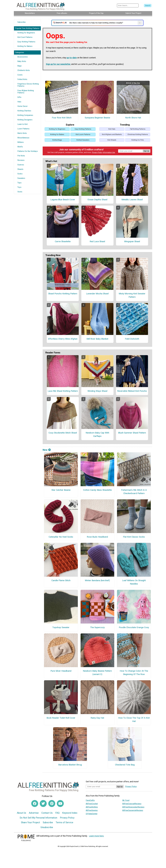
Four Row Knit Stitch (62, 118)
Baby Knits (22, 61)
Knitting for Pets (138, 140)
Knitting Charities (24, 111)
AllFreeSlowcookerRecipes (133, 807)
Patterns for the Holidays (28, 151)
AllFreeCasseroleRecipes (133, 810)
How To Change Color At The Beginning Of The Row (134, 673)
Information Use (109, 152)
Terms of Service (64, 822)
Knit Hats (112, 129)
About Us (21, 813)
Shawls (20, 169)
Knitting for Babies (25, 46)
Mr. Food (126, 800)
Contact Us (47, 813)
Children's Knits (24, 70)
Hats (19, 102)
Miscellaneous (23, 138)
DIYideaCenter (92, 814)
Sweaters (21, 178)
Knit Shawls (112, 140)
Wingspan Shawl (132, 241)
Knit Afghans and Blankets (112, 134)
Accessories (23, 57)
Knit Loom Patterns (83, 134)
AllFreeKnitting (92, 807)
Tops (19, 183)
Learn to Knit (22, 124)
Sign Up (146, 151)
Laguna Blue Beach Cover (63, 200)
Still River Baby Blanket (97, 339)
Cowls (20, 75)
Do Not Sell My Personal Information (38, 818)
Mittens (21, 142)
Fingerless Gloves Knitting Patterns (28, 85)
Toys (19, 187)
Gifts (19, 97)
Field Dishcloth (132, 339)
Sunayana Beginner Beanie (97, 118)
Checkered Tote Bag (125, 765)
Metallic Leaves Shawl (132, 200)
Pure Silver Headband (61, 671)
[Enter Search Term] (128, 5)
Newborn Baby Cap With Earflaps (97, 434)
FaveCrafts (90, 800)
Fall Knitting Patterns (138, 129)
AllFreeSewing (92, 810)
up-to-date (72, 58)
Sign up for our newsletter (58, 64)
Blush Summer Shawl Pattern (132, 433)
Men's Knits (22, 133)
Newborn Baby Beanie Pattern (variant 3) (97, 673)
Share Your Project (30, 822)
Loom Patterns (23, 129)
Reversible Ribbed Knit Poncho (132, 391)
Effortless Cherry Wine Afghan (63, 339)
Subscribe (21, 22)
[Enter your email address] (101, 786)
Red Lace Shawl (97, 241)
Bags (19, 66)
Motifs (20, 147)
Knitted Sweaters (83, 140)
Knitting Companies (25, 115)
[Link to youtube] (60, 804)
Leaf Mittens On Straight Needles (134, 582)
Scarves (21, 165)
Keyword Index (70, 813)
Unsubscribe (47, 827)
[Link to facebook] (35, 804)
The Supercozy (97, 627)
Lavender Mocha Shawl (97, 294)
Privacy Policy (97, 152)
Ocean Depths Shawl (97, 200)
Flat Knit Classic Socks (134, 537)
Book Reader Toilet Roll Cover (61, 718)
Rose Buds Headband (97, 537)
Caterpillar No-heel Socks (61, 537)
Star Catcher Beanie (61, 490)
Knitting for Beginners (26, 33)
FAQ (57, 813)
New (47, 450)
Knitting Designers (25, 120)
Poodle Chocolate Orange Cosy (134, 627)
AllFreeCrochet (92, 804)
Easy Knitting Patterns (26, 42)
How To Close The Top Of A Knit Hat (134, 720)
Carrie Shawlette (63, 241)
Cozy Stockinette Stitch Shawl (63, 433)
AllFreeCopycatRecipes (132, 804)
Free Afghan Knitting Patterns (26, 92)
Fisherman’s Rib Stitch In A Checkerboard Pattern (134, 492)
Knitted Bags (57, 140)
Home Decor (22, 106)
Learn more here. (97, 836)
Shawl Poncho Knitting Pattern (63, 294)
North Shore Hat (133, 118)
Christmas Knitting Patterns (138, 134)
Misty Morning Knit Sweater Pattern (132, 295)
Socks (20, 174)
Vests (20, 192)
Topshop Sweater (61, 627)
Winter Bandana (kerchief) (97, 580)
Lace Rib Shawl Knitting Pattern (63, 391)
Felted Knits (22, 79)
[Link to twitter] (43, 804)
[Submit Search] (148, 6)
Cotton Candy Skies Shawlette (97, 490)
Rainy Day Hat (97, 718)
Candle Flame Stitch (61, 580)
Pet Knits (21, 156)
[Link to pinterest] (52, 804)
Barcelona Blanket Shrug (70, 765)
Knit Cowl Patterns (25, 37)
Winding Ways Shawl (97, 391)
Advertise (34, 813)
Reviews (21, 160)
